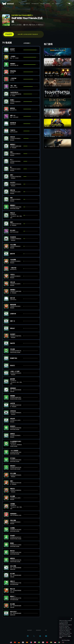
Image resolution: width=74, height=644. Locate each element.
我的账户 (58, 4)
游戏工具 (42, 4)
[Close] (71, 619)
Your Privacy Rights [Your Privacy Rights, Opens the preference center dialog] (66, 640)
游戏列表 (28, 4)
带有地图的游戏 (35, 4)
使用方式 (22, 4)
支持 (46, 630)
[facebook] (40, 636)
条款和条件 (30, 630)
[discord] (28, 636)
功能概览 (48, 4)
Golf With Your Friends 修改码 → (22, 15)
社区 (53, 4)
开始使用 (8, 34)
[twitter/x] (34, 636)
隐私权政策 (38, 630)
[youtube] (46, 636)
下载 (69, 4)
